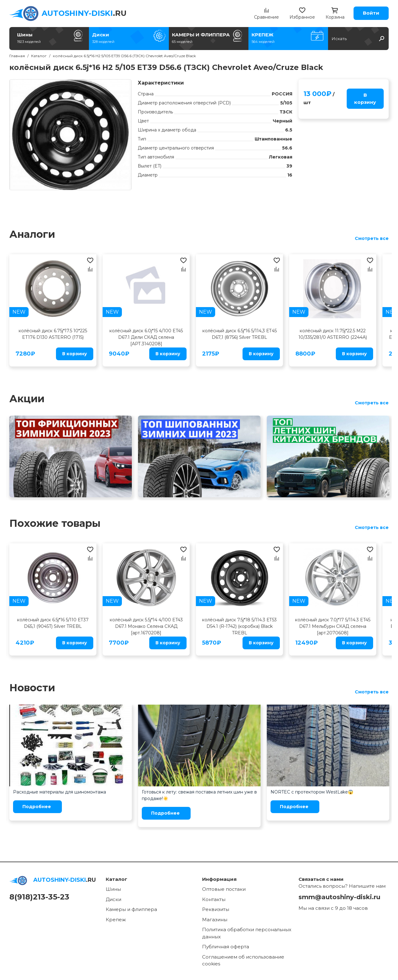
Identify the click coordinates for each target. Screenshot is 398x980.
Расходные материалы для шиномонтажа (60, 792)
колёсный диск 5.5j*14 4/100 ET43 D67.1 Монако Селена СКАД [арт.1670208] (146, 626)
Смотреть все (372, 238)
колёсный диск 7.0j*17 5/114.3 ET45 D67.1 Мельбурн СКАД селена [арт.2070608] (333, 626)
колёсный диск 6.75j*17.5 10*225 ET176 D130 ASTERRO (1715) (53, 334)
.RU (84, 13)
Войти (371, 13)
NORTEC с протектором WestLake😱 (312, 792)
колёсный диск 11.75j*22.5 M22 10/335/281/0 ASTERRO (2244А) (333, 334)
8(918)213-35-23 (39, 897)
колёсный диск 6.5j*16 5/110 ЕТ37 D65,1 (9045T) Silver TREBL (53, 623)
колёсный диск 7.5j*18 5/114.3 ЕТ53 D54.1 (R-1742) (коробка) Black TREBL (239, 626)
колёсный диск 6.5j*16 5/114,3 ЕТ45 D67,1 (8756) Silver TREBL (240, 334)
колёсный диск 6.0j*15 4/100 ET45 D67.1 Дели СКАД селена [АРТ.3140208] (146, 337)
